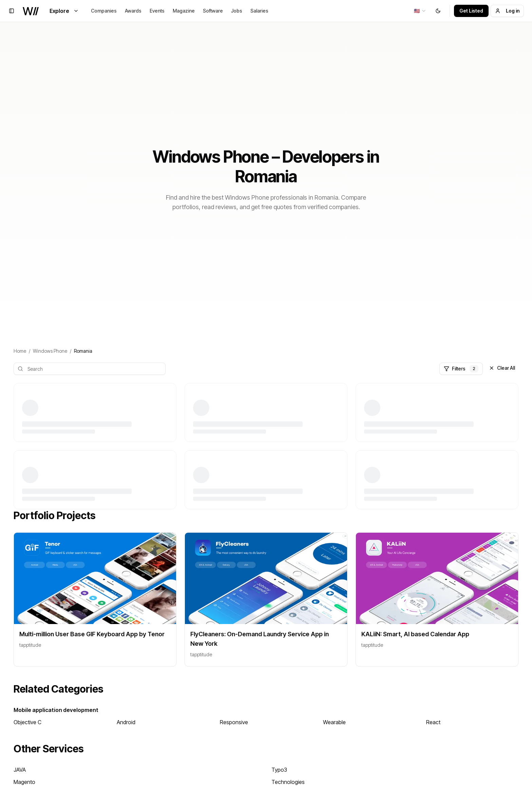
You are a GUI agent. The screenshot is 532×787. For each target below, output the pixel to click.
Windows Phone (50, 351)
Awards (133, 11)
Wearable (334, 722)
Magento (24, 782)
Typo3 (279, 770)
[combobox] (420, 11)
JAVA (20, 770)
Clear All (502, 368)
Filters (461, 369)
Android (126, 722)
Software (213, 11)
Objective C (27, 722)
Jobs (237, 11)
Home (20, 351)
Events (157, 11)
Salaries (259, 11)
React (433, 722)
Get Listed (471, 11)
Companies (104, 11)
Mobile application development (56, 710)
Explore (64, 11)
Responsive (234, 722)
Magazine (184, 11)
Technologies (288, 782)
